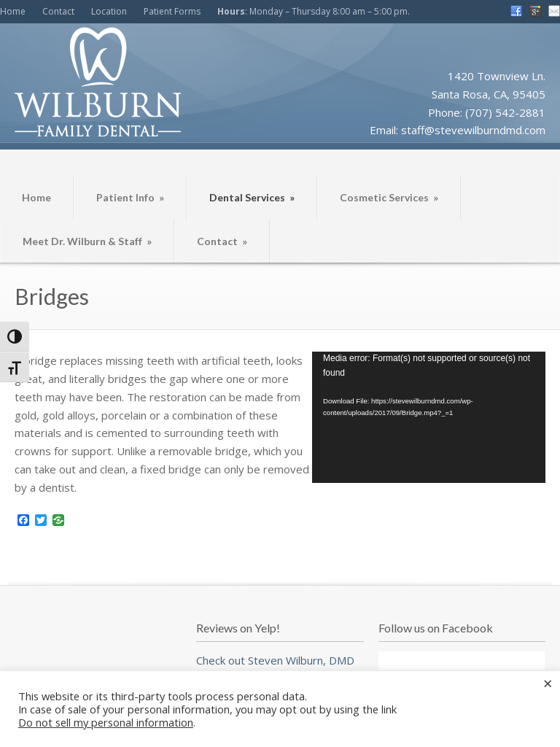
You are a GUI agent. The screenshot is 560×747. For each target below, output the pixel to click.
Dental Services (252, 197)
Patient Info (130, 197)
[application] (429, 417)
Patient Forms (172, 11)
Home (13, 11)
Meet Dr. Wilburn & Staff (87, 241)
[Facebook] (23, 521)
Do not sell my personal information (106, 722)
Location (109, 11)
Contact (58, 11)
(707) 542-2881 (505, 112)
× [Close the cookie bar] (548, 683)
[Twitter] (41, 521)
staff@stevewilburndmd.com (473, 130)
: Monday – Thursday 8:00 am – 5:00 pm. (314, 11)
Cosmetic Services (389, 197)
